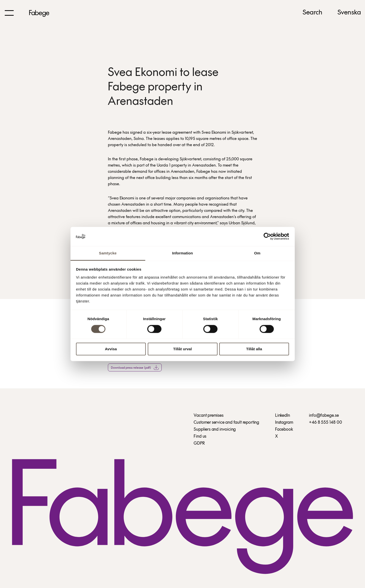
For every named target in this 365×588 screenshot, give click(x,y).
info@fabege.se (324, 416)
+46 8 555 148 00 (325, 423)
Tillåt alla (254, 349)
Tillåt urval (182, 349)
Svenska (349, 13)
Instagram (284, 423)
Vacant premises (208, 416)
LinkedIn (283, 416)
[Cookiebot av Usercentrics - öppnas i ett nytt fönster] (267, 236)
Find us (200, 437)
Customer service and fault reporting (226, 423)
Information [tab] (183, 253)
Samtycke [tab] (108, 253)
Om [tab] (257, 253)
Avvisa (111, 349)
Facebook (284, 430)
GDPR (199, 443)
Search (312, 13)
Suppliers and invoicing (215, 430)
